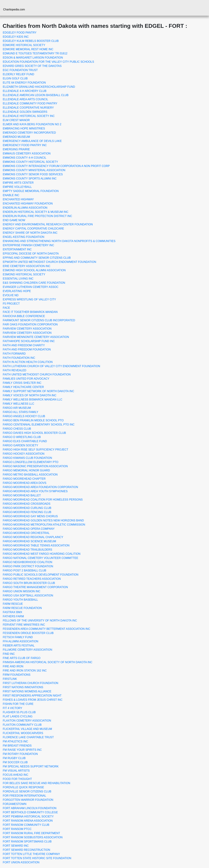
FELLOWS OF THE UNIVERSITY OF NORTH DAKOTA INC (40, 621)
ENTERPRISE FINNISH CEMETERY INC (28, 245)
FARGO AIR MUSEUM (17, 408)
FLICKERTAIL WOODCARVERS (23, 733)
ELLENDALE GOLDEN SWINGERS (25, 112)
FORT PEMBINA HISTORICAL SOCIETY (28, 816)
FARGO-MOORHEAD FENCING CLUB (27, 512)
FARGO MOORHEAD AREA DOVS (25, 483)
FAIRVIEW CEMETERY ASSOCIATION (27, 329)
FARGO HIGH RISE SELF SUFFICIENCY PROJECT (36, 450)
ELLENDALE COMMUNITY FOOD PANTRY (30, 103)
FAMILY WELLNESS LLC (19, 404)
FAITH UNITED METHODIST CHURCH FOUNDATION (37, 374)
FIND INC (9, 654)
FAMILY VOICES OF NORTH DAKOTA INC (30, 395)
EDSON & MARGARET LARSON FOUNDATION (33, 58)
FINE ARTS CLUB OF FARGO (22, 658)
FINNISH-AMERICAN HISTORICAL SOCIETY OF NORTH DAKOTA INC (48, 662)
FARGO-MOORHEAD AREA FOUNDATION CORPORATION (40, 487)
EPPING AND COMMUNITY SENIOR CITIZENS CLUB (37, 258)
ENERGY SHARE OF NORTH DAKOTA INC (30, 233)
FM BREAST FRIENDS (17, 746)
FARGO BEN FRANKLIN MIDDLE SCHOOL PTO (33, 420)
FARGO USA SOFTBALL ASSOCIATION (28, 595)
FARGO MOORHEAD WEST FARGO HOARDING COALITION (42, 554)
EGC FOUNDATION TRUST (20, 70)
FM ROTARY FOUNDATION (20, 754)
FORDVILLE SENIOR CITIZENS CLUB (27, 791)
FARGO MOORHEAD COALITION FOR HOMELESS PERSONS (43, 500)
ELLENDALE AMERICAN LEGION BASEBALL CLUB (36, 95)
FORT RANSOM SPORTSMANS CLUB (27, 842)
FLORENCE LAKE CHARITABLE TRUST (28, 737)
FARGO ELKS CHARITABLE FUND (25, 441)
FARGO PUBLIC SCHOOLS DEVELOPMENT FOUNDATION (41, 575)
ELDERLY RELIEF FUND (19, 74)
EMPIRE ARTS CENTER (18, 183)
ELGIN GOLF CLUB (15, 78)
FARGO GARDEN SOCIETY (21, 445)
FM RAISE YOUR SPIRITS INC (22, 750)
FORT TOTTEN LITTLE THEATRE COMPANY (31, 854)
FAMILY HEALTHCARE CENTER (23, 387)
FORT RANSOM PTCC (17, 829)
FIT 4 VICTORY (13, 708)
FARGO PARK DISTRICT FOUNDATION (28, 566)
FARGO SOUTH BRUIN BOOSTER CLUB (29, 583)
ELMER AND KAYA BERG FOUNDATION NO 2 (32, 124)
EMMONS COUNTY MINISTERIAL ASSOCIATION (34, 170)
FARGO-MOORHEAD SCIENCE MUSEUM (29, 541)
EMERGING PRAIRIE (16, 149)
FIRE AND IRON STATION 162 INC (25, 671)
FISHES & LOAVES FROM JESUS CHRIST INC (33, 700)
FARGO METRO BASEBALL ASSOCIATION (30, 475)
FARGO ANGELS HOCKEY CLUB (24, 416)
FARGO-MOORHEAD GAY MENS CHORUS (30, 516)
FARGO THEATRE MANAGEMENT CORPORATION (35, 587)
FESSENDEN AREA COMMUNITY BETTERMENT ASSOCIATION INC (46, 629)
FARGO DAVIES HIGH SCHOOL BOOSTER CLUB (34, 433)
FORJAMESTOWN (15, 804)
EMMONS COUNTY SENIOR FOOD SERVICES (33, 174)
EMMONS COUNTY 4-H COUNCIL (24, 158)
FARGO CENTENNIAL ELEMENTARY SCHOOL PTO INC (39, 425)
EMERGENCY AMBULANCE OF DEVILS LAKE (32, 141)
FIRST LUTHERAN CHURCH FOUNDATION (30, 683)
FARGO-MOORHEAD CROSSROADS (27, 504)
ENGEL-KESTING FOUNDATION (24, 237)
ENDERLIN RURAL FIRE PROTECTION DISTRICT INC (37, 216)
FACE (6, 308)
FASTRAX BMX (13, 612)
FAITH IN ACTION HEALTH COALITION (28, 362)
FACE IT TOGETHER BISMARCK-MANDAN (30, 312)
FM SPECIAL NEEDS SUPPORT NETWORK (31, 766)
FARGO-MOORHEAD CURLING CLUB (27, 508)
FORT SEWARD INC (16, 846)
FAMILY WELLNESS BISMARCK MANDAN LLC (33, 400)
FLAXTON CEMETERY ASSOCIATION (27, 721)
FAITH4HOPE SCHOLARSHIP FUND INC (29, 341)
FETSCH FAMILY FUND (18, 637)
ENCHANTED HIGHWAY (18, 199)
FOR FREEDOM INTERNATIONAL (24, 796)
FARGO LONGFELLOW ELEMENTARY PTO (31, 462)
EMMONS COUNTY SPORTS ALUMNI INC (30, 179)
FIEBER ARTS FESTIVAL (19, 646)
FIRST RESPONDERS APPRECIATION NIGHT (32, 696)
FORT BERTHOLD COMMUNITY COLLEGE (30, 812)
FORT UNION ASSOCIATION (21, 862)
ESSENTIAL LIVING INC (18, 279)
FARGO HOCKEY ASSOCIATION (24, 454)
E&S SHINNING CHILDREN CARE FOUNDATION (34, 283)
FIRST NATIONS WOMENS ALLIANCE (27, 691)
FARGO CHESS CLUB (17, 429)
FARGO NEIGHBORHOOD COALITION (27, 562)
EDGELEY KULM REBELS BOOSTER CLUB (31, 41)
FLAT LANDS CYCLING (18, 716)
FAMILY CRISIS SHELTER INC (22, 383)
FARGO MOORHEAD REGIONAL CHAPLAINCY (33, 537)
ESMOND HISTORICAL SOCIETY (24, 274)
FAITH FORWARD (14, 354)
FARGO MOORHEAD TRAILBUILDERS (27, 550)
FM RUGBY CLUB (14, 758)
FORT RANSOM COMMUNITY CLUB (26, 825)
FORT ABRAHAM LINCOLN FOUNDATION (30, 808)
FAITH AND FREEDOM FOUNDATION (27, 349)
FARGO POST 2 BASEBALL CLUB (24, 570)
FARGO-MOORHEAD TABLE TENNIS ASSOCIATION (36, 545)
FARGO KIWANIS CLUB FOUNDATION (27, 458)
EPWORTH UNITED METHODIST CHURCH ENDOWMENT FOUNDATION (49, 262)
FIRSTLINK (10, 679)
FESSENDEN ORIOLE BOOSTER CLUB (28, 633)
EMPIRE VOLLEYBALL (17, 187)
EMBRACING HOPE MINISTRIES (24, 128)
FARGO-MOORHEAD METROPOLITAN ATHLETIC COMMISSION (44, 525)
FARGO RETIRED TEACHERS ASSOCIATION (32, 579)
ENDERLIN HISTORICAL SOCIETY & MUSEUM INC (36, 212)
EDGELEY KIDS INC (16, 37)
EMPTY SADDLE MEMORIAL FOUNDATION (31, 191)
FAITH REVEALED (15, 370)
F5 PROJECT (11, 304)
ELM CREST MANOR (16, 120)
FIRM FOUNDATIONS (17, 675)
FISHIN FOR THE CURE (18, 704)
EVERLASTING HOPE (17, 291)
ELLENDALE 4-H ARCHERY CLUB (25, 91)
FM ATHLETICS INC (15, 741)
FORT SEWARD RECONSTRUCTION (26, 850)
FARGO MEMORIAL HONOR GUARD (26, 470)
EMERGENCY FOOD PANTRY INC (25, 145)
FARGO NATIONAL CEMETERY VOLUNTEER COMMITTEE (40, 558)
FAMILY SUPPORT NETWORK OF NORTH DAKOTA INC (38, 391)
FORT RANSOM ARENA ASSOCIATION (28, 821)
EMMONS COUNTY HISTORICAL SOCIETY (30, 162)
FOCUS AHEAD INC (16, 775)
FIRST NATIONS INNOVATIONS (23, 687)
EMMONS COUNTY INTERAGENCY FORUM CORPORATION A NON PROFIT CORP (56, 166)
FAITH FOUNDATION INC (19, 358)
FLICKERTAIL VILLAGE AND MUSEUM (27, 729)
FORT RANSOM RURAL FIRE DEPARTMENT (31, 833)
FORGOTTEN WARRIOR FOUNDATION (28, 800)
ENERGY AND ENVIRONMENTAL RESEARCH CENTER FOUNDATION (48, 224)
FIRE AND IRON (13, 666)
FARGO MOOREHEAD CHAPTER (24, 479)
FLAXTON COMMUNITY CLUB (22, 725)
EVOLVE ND (11, 295)
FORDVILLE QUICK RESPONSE (23, 787)
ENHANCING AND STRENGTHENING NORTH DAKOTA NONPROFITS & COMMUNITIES (59, 241)
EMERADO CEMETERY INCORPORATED (29, 133)
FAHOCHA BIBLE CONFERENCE (24, 316)
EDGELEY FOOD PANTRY (20, 33)
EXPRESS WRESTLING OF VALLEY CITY (29, 299)
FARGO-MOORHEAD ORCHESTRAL (26, 533)
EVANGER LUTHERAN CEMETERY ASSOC (31, 287)
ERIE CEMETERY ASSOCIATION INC (27, 266)
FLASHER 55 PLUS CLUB (19, 712)
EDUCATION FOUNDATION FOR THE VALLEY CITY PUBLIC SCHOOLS (48, 62)
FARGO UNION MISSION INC (22, 591)
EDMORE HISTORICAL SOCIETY (24, 45)
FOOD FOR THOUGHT (17, 779)
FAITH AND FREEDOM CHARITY (24, 345)
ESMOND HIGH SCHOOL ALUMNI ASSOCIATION (34, 270)
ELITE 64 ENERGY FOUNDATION (24, 83)
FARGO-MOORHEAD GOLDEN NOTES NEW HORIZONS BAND (43, 520)
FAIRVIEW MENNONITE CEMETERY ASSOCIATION (36, 337)
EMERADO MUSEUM (16, 137)
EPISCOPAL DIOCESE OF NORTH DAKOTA (31, 254)
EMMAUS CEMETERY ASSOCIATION (27, 153)
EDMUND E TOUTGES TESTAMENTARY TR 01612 (35, 53)
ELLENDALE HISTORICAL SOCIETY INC (29, 116)
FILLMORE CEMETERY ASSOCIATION (28, 650)
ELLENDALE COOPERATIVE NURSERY (28, 108)
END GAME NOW (14, 220)
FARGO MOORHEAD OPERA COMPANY (29, 529)
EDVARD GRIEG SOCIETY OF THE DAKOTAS (32, 66)
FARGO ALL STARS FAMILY (21, 412)
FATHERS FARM (13, 616)
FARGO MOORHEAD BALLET (22, 495)
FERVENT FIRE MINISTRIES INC (24, 625)
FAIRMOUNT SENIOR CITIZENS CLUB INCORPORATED (39, 320)
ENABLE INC (11, 195)
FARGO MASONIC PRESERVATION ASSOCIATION (35, 466)
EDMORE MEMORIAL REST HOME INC (28, 49)
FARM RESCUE (13, 604)
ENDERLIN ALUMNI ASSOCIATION (25, 208)
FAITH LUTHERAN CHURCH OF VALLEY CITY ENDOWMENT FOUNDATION (51, 366)
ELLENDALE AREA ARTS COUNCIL (25, 99)
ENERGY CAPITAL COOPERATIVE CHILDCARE (33, 229)
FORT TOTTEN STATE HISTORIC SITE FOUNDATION (37, 858)
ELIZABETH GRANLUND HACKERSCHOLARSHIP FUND (39, 87)
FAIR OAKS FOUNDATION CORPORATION (30, 324)
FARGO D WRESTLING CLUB (22, 437)
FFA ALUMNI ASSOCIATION (21, 641)
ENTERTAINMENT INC (17, 249)
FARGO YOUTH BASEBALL (20, 600)
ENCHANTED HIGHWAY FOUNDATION (28, 204)
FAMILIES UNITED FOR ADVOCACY (26, 379)
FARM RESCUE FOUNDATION (22, 608)
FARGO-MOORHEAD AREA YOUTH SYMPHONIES (35, 491)
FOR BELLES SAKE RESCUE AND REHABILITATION (36, 783)
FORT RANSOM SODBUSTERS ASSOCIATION (33, 837)
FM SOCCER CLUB (15, 762)
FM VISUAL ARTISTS (16, 771)
